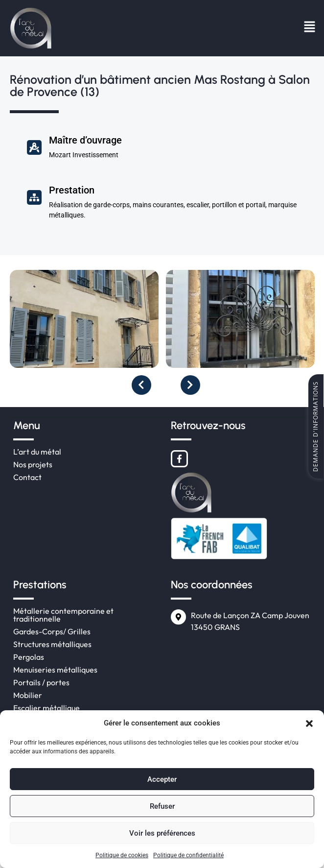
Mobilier (28, 695)
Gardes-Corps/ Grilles (52, 631)
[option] (88, 323)
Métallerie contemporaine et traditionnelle (63, 615)
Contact (27, 477)
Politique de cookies (122, 855)
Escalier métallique (46, 708)
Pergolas (29, 657)
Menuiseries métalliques (55, 670)
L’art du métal (37, 452)
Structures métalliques (52, 644)
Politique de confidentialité (188, 855)
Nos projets (33, 464)
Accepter (162, 779)
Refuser (162, 806)
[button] (309, 723)
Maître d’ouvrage (85, 140)
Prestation (72, 190)
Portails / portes (41, 682)
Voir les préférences (162, 833)
